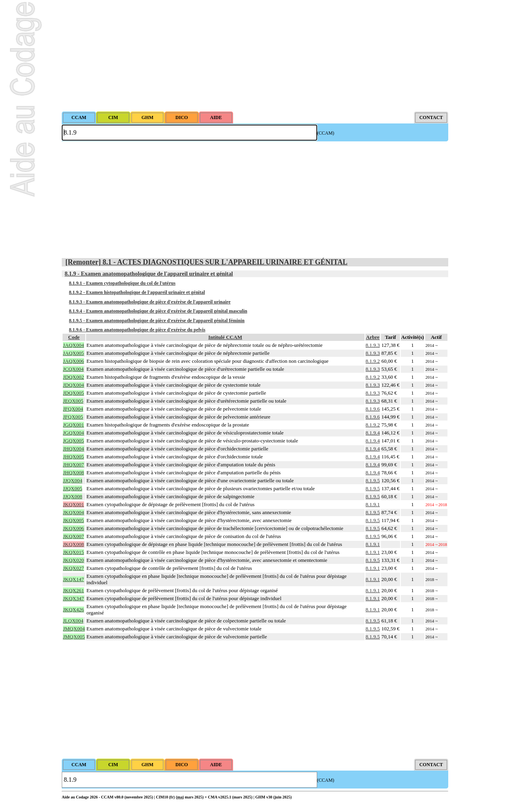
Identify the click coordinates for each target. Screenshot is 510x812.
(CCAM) (326, 133)
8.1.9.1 (373, 504)
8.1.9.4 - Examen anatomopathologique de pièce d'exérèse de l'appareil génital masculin (158, 311)
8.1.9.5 (373, 480)
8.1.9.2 (373, 361)
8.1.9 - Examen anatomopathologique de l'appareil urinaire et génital (149, 274)
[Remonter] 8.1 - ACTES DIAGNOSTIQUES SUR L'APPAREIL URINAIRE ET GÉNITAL (206, 262)
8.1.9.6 (373, 409)
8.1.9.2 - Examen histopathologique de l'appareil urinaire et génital (137, 292)
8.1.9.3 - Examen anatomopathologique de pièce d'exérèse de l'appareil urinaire (150, 302)
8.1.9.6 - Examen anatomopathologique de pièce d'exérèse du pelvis (137, 330)
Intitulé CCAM (225, 337)
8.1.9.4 (373, 433)
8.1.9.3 (373, 345)
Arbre (373, 337)
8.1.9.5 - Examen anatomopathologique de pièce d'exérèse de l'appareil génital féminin (157, 321)
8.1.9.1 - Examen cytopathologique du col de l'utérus (122, 283)
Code (74, 337)
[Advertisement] (255, 56)
